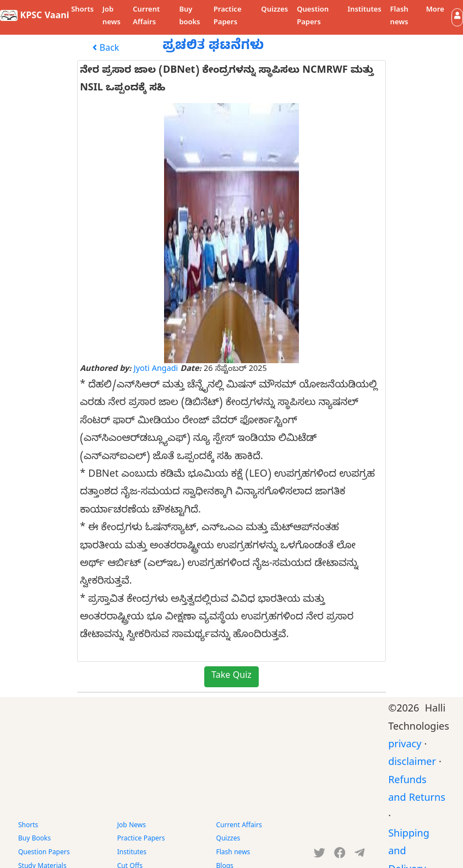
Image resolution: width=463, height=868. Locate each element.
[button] (457, 17)
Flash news (399, 17)
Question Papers (313, 17)
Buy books (189, 17)
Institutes (364, 10)
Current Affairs (146, 17)
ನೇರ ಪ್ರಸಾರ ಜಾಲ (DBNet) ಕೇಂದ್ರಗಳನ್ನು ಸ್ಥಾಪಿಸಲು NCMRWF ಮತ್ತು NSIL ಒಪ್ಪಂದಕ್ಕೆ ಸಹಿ (227, 80)
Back (106, 49)
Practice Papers (228, 17)
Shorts (82, 10)
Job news (111, 17)
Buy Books (34, 839)
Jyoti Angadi (156, 370)
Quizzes (274, 10)
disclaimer (412, 764)
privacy (405, 746)
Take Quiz (231, 677)
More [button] (435, 10)
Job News (132, 826)
